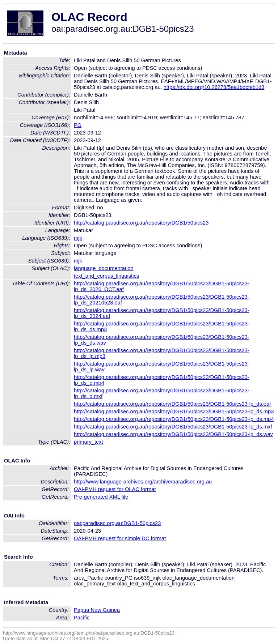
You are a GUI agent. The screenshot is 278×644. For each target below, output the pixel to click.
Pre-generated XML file (101, 497)
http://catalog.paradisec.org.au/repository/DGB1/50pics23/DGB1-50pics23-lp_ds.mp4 (174, 419)
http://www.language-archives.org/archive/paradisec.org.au (143, 482)
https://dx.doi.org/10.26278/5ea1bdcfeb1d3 (214, 87)
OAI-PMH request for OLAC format (115, 489)
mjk (78, 238)
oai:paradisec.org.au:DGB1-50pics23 (117, 523)
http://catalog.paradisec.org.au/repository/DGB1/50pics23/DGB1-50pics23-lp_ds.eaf (172, 404)
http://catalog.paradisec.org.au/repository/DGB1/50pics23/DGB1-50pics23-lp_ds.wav (173, 434)
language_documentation (104, 268)
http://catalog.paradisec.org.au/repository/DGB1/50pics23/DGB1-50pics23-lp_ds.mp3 (174, 411)
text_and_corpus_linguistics (106, 276)
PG (78, 125)
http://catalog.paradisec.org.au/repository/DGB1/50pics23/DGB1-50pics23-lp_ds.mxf (173, 427)
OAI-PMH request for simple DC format (120, 538)
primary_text (89, 442)
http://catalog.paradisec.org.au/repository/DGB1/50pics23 (141, 223)
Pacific (82, 618)
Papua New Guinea (97, 610)
